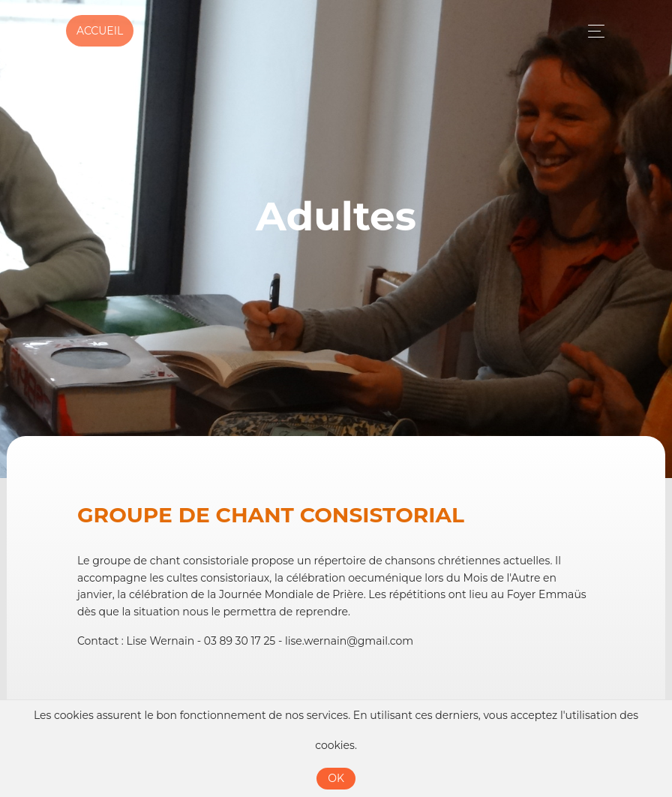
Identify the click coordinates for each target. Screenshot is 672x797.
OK (336, 778)
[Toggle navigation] (592, 31)
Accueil (100, 31)
